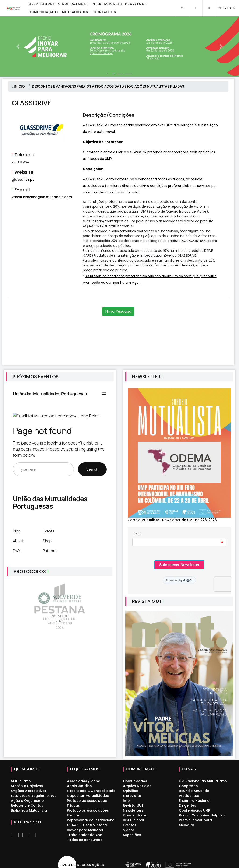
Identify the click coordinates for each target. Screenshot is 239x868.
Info (126, 801)
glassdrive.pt (23, 179)
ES (229, 8)
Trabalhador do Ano (85, 835)
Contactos (105, 12)
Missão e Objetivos (27, 786)
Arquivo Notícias (137, 786)
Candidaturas (135, 815)
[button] (18, 46)
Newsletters (133, 810)
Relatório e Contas (27, 805)
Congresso (188, 786)
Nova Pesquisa (118, 311)
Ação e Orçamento (27, 801)
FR (225, 8)
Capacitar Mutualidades (88, 796)
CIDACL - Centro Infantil (87, 825)
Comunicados (135, 781)
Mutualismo (21, 781)
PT (220, 8)
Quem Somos (40, 4)
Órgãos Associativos (29, 791)
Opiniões (130, 791)
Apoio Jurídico (79, 786)
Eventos (130, 825)
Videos (129, 830)
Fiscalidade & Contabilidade (91, 791)
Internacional (105, 4)
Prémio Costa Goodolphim (202, 815)
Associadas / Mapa (84, 781)
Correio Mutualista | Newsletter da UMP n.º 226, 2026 (172, 520)
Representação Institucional (91, 820)
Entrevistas (132, 796)
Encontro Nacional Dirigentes (195, 803)
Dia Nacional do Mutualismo (203, 781)
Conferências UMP (195, 810)
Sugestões (132, 835)
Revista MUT (133, 805)
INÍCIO (18, 86)
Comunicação (42, 12)
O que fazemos (72, 4)
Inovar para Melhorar (85, 830)
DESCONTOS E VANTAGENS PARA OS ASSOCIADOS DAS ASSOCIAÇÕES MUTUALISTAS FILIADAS (108, 86)
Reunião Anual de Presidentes (194, 793)
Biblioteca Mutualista (29, 810)
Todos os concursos (85, 840)
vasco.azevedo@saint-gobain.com (42, 197)
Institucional (134, 820)
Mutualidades (75, 12)
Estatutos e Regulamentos (34, 796)
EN (234, 8)
